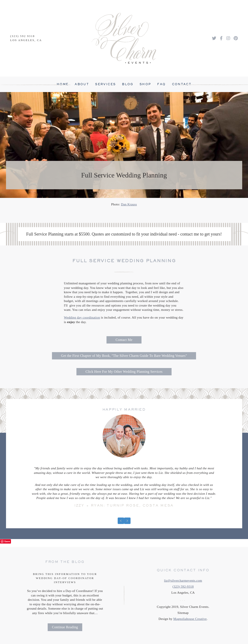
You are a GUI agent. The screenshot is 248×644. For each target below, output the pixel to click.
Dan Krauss (129, 204)
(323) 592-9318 (183, 586)
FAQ (161, 84)
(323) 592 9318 (23, 36)
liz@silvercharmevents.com (183, 580)
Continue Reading (65, 627)
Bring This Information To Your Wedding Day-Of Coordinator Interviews (65, 578)
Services (105, 84)
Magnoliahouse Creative (190, 619)
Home (63, 84)
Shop (145, 84)
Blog (128, 84)
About (82, 84)
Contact (182, 84)
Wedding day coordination (82, 317)
